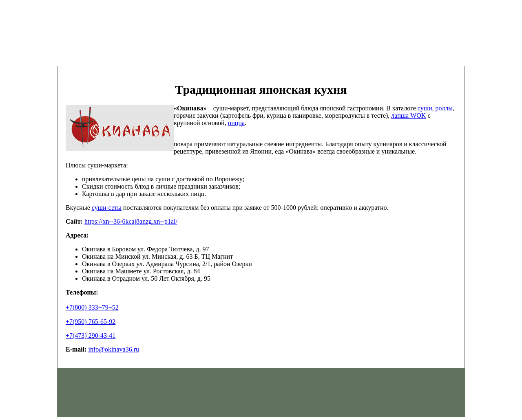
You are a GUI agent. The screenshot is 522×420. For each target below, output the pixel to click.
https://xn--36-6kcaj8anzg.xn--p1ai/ (131, 221)
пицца (236, 123)
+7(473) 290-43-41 (91, 335)
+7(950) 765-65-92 (91, 322)
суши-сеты (107, 208)
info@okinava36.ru (114, 349)
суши (425, 108)
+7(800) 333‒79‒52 (92, 307)
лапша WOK (408, 115)
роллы (444, 108)
